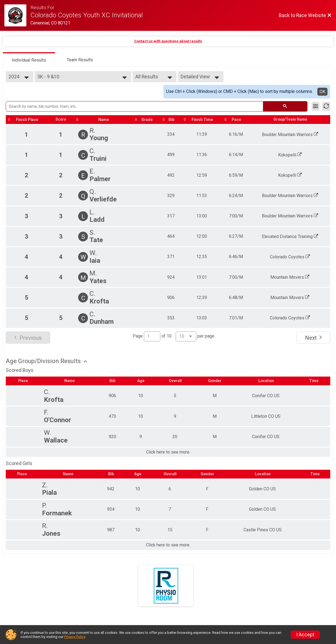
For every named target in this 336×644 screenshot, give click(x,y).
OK (322, 92)
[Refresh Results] (326, 106)
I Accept (305, 635)
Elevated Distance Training (291, 237)
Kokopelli (290, 155)
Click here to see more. (168, 452)
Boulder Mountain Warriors (291, 135)
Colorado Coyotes (290, 257)
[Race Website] (17, 15)
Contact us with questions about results (168, 41)
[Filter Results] (316, 106)
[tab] (29, 60)
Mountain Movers (290, 277)
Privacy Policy (75, 637)
